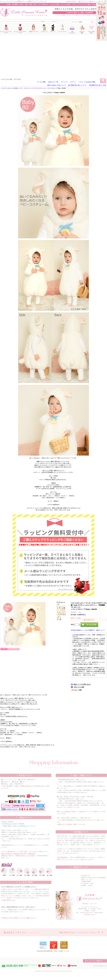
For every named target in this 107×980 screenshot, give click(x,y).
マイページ (84, 1)
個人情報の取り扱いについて (77, 85)
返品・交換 (33, 4)
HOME (9, 4)
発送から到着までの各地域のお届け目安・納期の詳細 (18, 854)
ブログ (74, 4)
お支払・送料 (24, 4)
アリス (8, 21)
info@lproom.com (90, 914)
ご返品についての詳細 (64, 824)
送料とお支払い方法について (56, 85)
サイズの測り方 (43, 4)
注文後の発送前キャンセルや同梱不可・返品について (88, 630)
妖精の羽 (54, 21)
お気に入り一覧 (53, 82)
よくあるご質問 (54, 4)
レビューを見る (66, 4)
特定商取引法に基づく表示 (98, 85)
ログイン (73, 82)
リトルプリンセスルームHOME (9, 88)
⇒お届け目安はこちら (8, 900)
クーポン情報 (41, 82)
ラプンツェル (35, 21)
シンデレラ (27, 21)
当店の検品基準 (62, 857)
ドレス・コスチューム (25, 88)
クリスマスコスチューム (39, 88)
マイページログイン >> (100, 966)
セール (2, 21)
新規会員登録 (72, 1)
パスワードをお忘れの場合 (87, 82)
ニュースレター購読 (84, 4)
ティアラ (14, 21)
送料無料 (43, 21)
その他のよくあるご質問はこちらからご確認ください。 (19, 918)
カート (94, 1)
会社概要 (15, 4)
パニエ (49, 21)
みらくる (20, 21)
